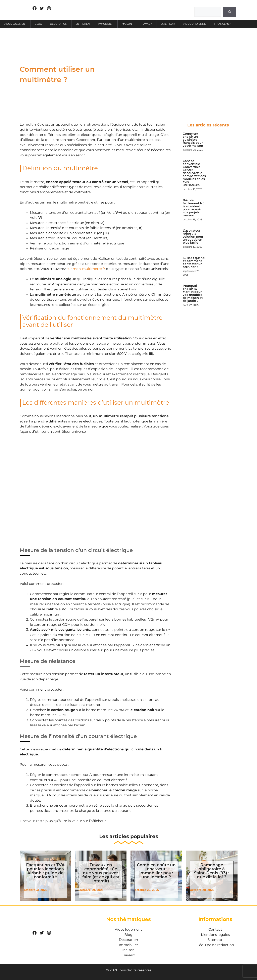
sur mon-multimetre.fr (86, 269)
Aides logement (15, 24)
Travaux (146, 24)
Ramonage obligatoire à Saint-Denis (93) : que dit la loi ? (212, 871)
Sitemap (215, 940)
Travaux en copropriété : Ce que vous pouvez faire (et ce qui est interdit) (101, 873)
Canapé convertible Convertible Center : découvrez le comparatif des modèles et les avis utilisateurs (194, 173)
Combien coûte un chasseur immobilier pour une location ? (156, 871)
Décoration (59, 24)
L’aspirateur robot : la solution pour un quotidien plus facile (193, 237)
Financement (223, 24)
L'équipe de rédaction (215, 945)
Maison (127, 24)
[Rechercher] (229, 12)
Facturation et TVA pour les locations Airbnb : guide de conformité (45, 871)
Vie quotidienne (194, 24)
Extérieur (168, 24)
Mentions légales (215, 935)
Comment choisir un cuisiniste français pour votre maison (193, 140)
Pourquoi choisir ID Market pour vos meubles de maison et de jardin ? (193, 293)
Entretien (83, 24)
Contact (215, 929)
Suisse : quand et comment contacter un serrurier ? (194, 262)
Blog (38, 24)
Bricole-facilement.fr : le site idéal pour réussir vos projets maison (193, 208)
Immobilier (106, 24)
